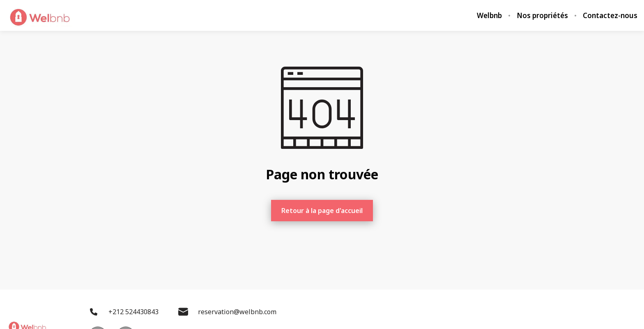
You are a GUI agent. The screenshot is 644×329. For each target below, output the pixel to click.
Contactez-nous (610, 16)
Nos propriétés (542, 16)
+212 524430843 (124, 312)
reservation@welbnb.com (227, 312)
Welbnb (489, 16)
